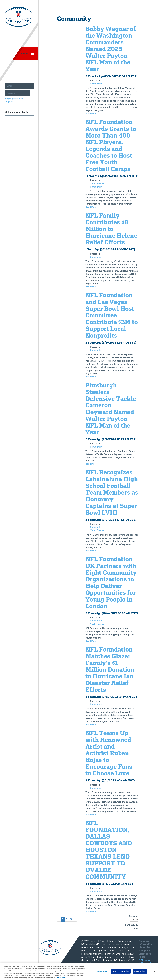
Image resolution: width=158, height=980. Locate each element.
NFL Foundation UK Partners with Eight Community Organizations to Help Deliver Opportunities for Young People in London (111, 582)
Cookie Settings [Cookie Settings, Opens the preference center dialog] (102, 972)
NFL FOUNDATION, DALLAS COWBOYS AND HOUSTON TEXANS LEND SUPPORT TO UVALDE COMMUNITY (109, 850)
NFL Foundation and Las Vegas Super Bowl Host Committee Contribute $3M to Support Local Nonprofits (112, 315)
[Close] (154, 973)
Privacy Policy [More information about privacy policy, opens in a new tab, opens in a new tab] (62, 979)
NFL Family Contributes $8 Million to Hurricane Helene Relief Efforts (111, 229)
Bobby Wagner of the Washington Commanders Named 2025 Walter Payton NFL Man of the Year (111, 49)
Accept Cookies (140, 972)
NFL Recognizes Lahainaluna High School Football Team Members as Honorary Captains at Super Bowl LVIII (112, 492)
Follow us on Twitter (19, 112)
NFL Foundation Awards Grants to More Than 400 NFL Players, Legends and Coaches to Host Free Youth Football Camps (111, 145)
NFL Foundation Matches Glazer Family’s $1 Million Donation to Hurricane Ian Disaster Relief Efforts (110, 669)
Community (96, 84)
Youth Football (98, 184)
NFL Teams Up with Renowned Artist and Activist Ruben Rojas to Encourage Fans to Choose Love (109, 753)
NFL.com (144, 960)
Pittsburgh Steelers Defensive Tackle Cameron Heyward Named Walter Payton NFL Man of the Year (111, 409)
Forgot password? (14, 99)
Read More (91, 113)
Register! (9, 102)
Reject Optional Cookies (121, 972)
